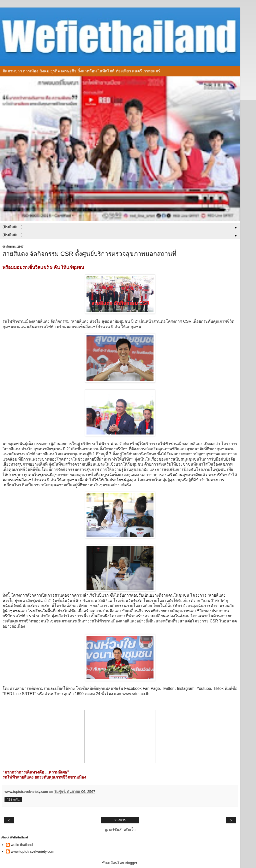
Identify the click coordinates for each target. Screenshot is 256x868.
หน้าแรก (120, 820)
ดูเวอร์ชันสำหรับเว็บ (120, 830)
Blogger (131, 863)
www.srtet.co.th (136, 694)
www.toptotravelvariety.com (32, 851)
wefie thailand (22, 845)
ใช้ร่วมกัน (13, 800)
